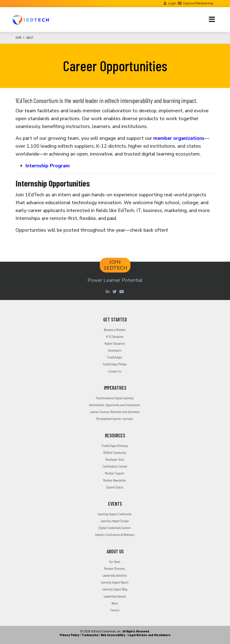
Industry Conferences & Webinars (115, 535)
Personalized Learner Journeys (115, 419)
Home (19, 38)
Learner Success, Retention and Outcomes (115, 412)
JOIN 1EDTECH (116, 265)
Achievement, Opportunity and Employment (115, 405)
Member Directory (115, 568)
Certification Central (115, 466)
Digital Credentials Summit (115, 528)
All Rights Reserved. (136, 631)
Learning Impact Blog (115, 589)
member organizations (179, 138)
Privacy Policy (69, 635)
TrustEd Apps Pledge (115, 364)
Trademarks (90, 635)
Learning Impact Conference (115, 514)
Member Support (115, 473)
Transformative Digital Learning (115, 398)
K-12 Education (115, 336)
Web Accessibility (113, 635)
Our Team (115, 562)
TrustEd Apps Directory (115, 446)
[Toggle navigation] (212, 19)
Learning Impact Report (115, 582)
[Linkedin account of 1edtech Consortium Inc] (108, 291)
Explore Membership (198, 3)
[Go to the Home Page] (31, 20)
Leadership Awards (115, 596)
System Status (115, 487)
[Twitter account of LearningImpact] (115, 291)
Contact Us (115, 371)
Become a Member (115, 330)
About (30, 38)
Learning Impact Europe (115, 521)
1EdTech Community (115, 452)
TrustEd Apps (115, 357)
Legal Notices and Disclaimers (149, 635)
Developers (115, 350)
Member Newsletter (115, 480)
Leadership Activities (115, 575)
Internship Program (48, 166)
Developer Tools (115, 459)
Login (172, 3)
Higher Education (115, 343)
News (115, 603)
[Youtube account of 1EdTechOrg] (122, 291)
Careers (115, 610)
